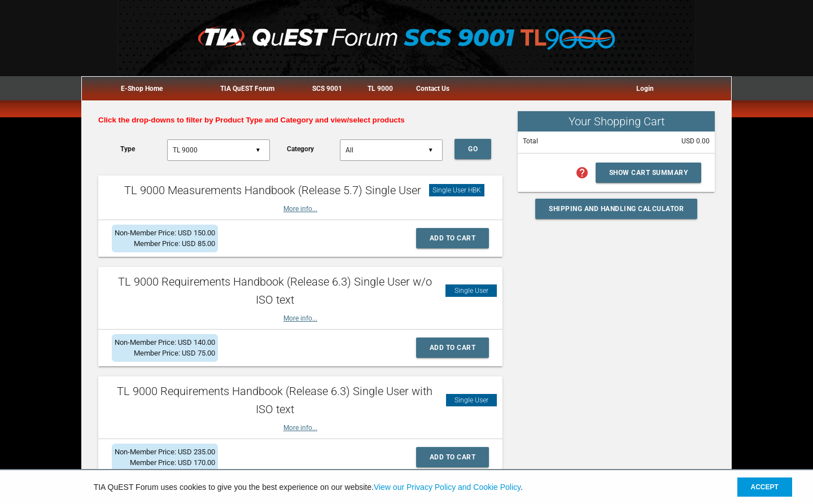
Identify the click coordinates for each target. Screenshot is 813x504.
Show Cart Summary (649, 173)
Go (473, 149)
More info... (300, 209)
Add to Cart (453, 238)
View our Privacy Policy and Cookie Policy (447, 487)
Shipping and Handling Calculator (616, 209)
